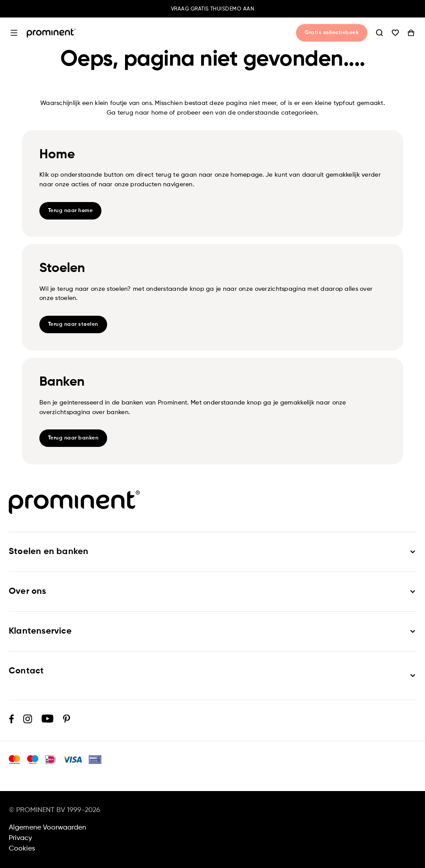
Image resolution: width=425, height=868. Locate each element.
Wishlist (395, 33)
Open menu (14, 33)
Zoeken (380, 33)
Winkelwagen (411, 33)
